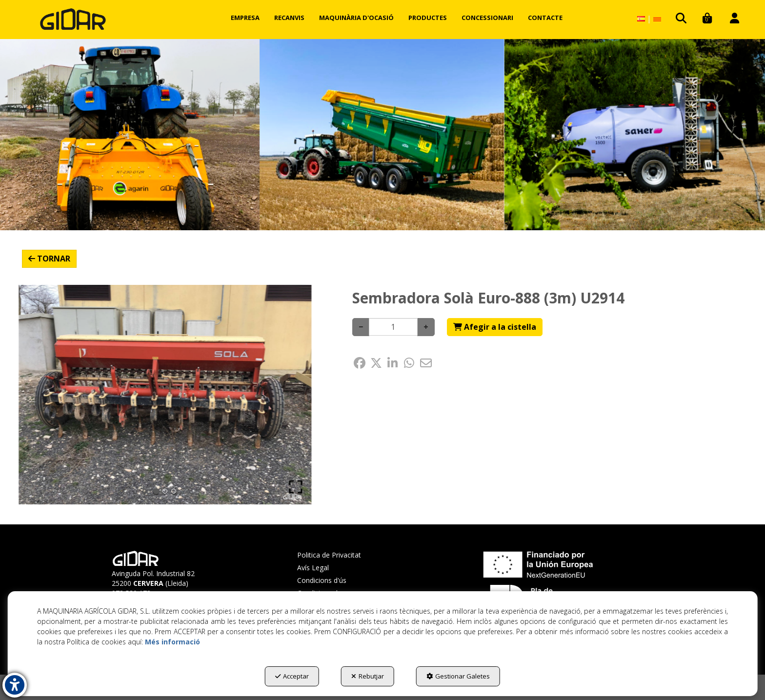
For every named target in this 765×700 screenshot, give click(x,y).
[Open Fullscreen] (296, 487)
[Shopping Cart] (495, 327)
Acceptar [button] (292, 676)
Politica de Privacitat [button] (329, 555)
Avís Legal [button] (313, 568)
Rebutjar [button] (368, 676)
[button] (73, 20)
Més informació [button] (172, 642)
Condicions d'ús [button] (322, 580)
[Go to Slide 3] (174, 491)
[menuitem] (245, 18)
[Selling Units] (393, 327)
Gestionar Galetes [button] (458, 676)
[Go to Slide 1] (156, 491)
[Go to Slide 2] (165, 491)
